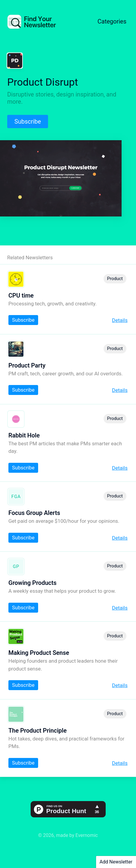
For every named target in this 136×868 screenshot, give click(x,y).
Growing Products (32, 583)
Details (120, 320)
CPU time (21, 295)
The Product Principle (38, 731)
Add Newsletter (116, 862)
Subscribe (28, 122)
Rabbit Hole (24, 435)
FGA (16, 497)
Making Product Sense (39, 653)
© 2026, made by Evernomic (68, 835)
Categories (112, 21)
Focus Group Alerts (34, 513)
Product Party (27, 365)
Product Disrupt (43, 82)
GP (16, 567)
